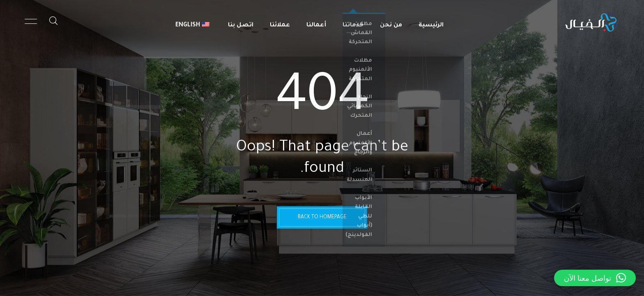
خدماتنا (353, 23)
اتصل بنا (241, 23)
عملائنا (280, 23)
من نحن (391, 23)
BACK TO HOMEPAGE (322, 217)
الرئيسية (431, 23)
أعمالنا (316, 23)
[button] (595, 278)
